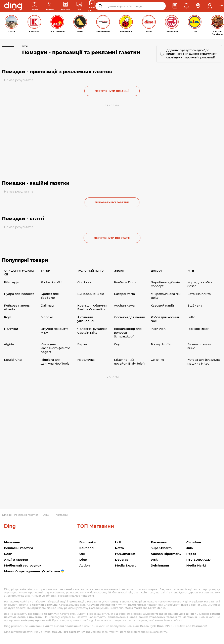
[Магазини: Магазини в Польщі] (65, 6)
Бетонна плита (199, 294)
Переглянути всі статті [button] (112, 238)
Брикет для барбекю (50, 296)
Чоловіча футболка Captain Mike (92, 331)
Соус (118, 344)
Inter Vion (158, 329)
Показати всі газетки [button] (112, 202)
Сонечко (157, 360)
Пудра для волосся (19, 294)
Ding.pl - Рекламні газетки (20, 515)
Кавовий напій (162, 305)
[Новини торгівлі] (79, 6)
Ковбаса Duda (125, 282)
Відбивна (195, 305)
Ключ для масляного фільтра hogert (56, 348)
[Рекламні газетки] (34, 6)
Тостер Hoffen (162, 344)
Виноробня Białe (91, 294)
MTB (191, 271)
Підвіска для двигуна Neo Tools (55, 362)
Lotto (191, 317)
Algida (9, 344)
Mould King (13, 360)
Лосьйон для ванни (130, 317)
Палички (11, 329)
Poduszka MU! (52, 282)
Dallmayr (48, 305)
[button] (175, 6)
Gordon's (84, 282)
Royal (8, 317)
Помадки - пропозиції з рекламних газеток (57, 72)
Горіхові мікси (198, 329)
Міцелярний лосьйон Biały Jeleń (129, 362)
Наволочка (86, 360)
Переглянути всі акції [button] (112, 91)
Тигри (46, 271)
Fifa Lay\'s (11, 282)
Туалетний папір (91, 271)
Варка (82, 344)
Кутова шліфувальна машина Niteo (204, 362)
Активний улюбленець (87, 319)
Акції (47, 515)
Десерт (156, 271)
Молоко (47, 317)
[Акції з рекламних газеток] (49, 6)
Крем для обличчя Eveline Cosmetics (92, 307)
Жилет (119, 271)
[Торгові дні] (92, 6)
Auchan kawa (124, 305)
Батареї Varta (125, 294)
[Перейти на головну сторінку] (13, 6)
